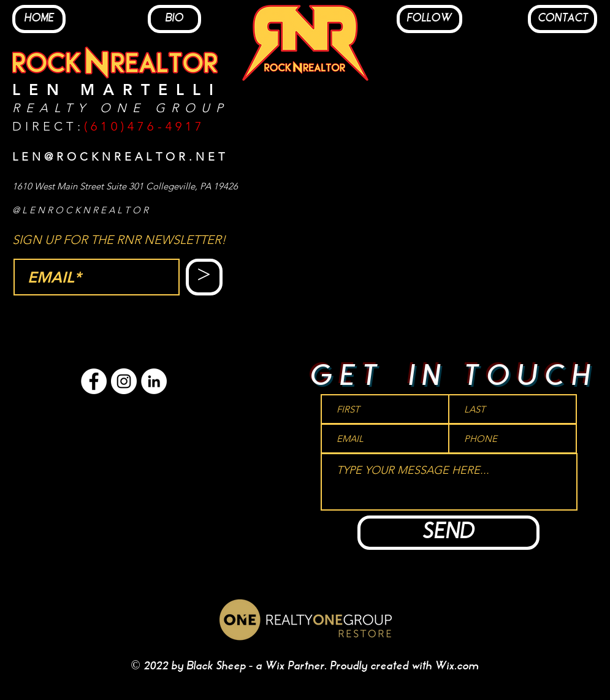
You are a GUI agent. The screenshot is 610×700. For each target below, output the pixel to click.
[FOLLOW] (429, 19)
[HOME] (39, 19)
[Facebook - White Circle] (94, 381)
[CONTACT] (562, 19)
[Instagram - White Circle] (124, 381)
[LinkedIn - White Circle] (154, 381)
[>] (204, 277)
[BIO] (174, 19)
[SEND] (448, 533)
